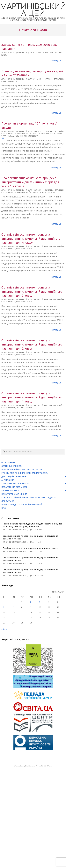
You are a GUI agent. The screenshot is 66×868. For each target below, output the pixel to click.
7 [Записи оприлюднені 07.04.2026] (13, 607)
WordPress (48, 766)
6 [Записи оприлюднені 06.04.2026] (4, 607)
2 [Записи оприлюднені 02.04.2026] (31, 602)
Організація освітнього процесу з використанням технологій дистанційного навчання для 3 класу (32, 292)
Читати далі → (57, 61)
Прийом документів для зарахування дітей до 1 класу (30, 548)
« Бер (4, 629)
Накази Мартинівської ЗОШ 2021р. (49, 134)
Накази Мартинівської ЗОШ (22, 134)
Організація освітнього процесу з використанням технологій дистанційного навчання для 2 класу (32, 345)
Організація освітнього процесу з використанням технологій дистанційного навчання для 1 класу (32, 397)
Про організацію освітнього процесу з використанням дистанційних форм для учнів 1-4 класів (30, 182)
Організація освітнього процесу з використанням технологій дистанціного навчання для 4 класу (31, 239)
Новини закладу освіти (11, 136)
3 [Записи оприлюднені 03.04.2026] (40, 602)
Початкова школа (9, 81)
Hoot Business (30, 766)
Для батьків (59, 79)
